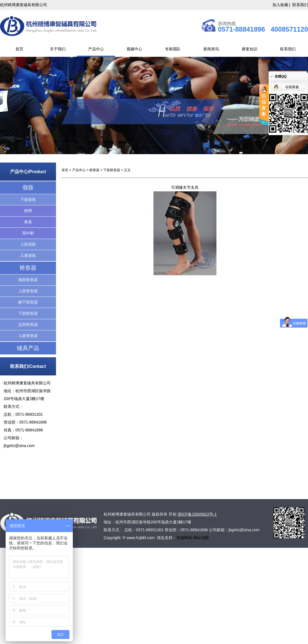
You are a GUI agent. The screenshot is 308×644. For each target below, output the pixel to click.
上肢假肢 (28, 244)
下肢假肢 (28, 199)
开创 (172, 514)
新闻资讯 (211, 49)
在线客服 (292, 87)
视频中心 (134, 49)
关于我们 (58, 49)
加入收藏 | (282, 5)
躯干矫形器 (28, 302)
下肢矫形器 (28, 313)
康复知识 (249, 49)
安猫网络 (185, 538)
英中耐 (28, 233)
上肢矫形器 (28, 291)
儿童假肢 (28, 255)
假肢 (28, 187)
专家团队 (173, 49)
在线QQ (281, 76)
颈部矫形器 (28, 280)
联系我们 (300, 5)
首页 (19, 49)
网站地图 (201, 538)
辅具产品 (28, 348)
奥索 (28, 222)
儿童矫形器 (28, 336)
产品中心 (96, 49)
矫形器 (28, 268)
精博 (28, 211)
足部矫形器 (28, 325)
